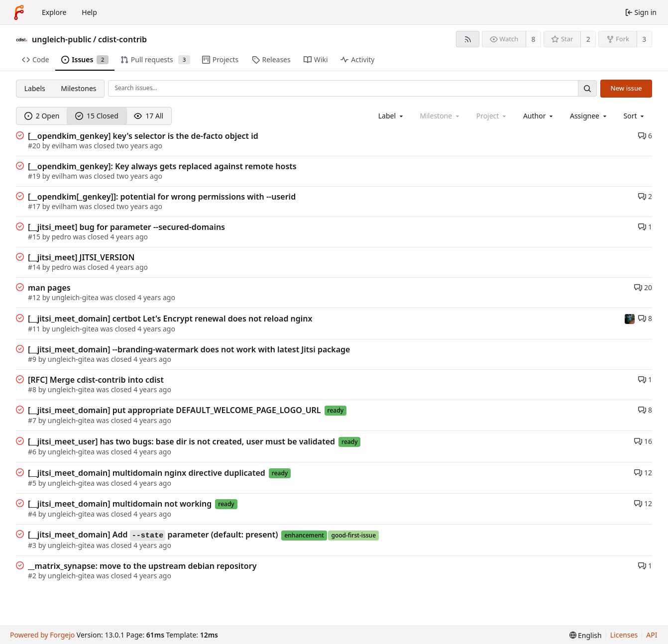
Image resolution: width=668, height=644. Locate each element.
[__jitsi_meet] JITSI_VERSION (81, 257)
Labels (35, 88)
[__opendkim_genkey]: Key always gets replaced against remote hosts (162, 166)
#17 (35, 206)
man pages (49, 288)
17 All (149, 116)
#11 (35, 329)
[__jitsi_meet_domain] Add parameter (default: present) (153, 535)
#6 (33, 452)
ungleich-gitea (75, 297)
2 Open (42, 116)
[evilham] (630, 318)
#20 (35, 146)
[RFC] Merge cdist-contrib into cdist (96, 380)
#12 (35, 297)
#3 (33, 545)
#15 (35, 237)
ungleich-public (62, 39)
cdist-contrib (122, 39)
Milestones (78, 88)
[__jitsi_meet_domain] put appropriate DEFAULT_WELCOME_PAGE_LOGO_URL (174, 410)
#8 (33, 389)
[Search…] (587, 88)
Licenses (624, 635)
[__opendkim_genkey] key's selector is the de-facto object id (143, 136)
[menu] (635, 116)
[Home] (19, 12)
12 (643, 473)
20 (643, 287)
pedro (61, 237)
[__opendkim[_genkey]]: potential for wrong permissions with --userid (162, 197)
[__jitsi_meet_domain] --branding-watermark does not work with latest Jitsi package (189, 349)
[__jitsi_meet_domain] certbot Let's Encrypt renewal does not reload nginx (170, 319)
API (652, 635)
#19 (35, 176)
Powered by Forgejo (42, 635)
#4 (33, 514)
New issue (626, 88)
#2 (33, 576)
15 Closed (97, 116)
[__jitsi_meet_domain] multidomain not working (120, 504)
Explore (54, 12)
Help (89, 12)
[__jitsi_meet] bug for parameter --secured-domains (126, 227)
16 (643, 441)
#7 (33, 420)
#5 (33, 483)
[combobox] (391, 116)
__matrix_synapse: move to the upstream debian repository (142, 566)
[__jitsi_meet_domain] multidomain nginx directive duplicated (147, 473)
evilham (65, 146)
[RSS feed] (468, 39)
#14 (35, 267)
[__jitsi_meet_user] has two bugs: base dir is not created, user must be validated (181, 441)
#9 (33, 359)
